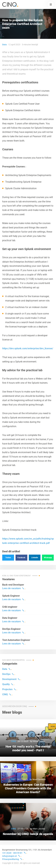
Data (5, 669)
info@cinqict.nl (9, 856)
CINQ (5, 694)
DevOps (6, 674)
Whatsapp (48, 558)
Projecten (7, 689)
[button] (51, 4)
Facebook (21, 558)
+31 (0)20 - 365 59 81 (12, 853)
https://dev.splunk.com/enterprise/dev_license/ (28, 348)
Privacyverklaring (11, 859)
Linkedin (35, 558)
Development (9, 679)
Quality (6, 684)
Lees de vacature (11, 588)
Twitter (8, 558)
